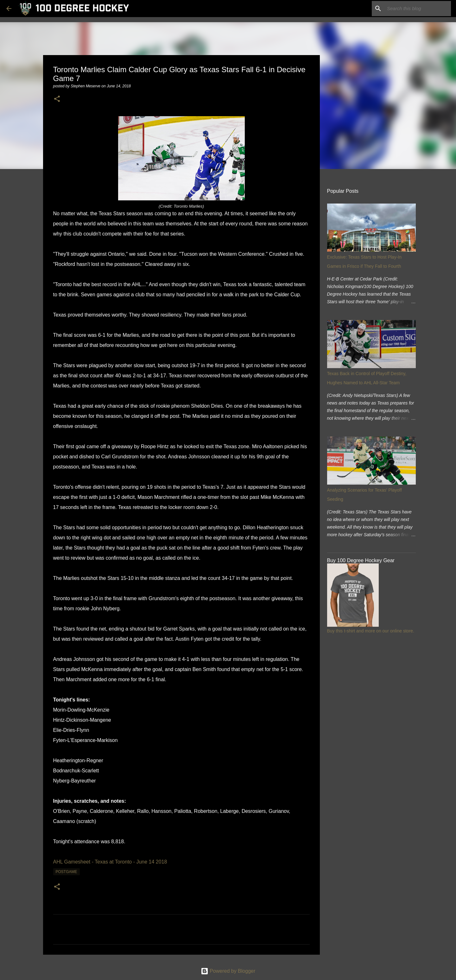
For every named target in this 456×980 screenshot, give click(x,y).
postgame (66, 872)
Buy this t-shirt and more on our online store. (371, 631)
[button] (57, 99)
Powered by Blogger (228, 971)
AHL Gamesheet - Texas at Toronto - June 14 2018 (110, 862)
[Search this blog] (418, 9)
